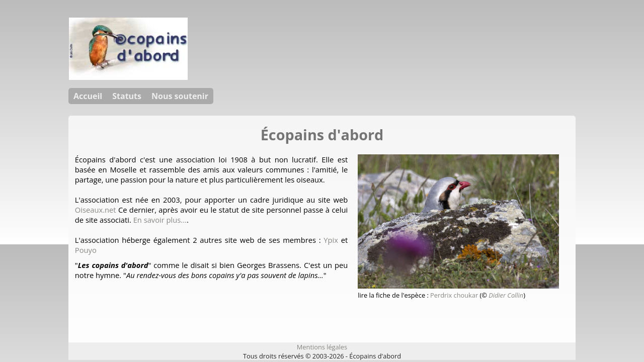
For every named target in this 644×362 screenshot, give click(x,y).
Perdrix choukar (454, 295)
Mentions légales (322, 347)
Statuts (127, 96)
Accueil (88, 96)
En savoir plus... (160, 220)
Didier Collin (506, 295)
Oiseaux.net (96, 210)
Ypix (331, 240)
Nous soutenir (180, 96)
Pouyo (86, 250)
